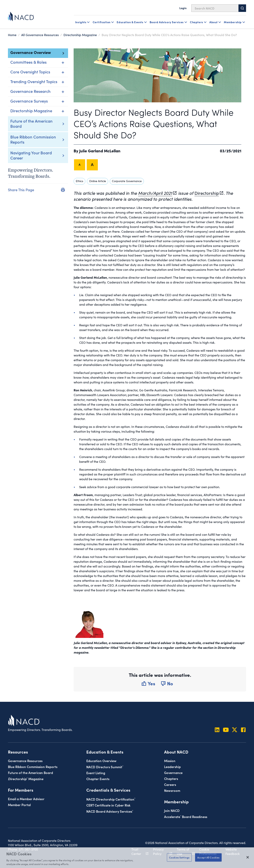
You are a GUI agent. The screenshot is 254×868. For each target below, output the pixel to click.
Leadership (172, 767)
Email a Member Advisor (26, 799)
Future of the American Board (31, 123)
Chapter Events (98, 779)
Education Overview (101, 761)
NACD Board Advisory (110, 811)
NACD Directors (105, 767)
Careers (170, 784)
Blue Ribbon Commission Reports (33, 139)
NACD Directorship (111, 799)
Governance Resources (25, 761)
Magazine (26, 779)
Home (12, 35)
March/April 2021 (155, 193)
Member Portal (19, 805)
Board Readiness (186, 817)
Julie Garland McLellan (100, 151)
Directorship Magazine (80, 35)
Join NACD (172, 810)
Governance (173, 772)
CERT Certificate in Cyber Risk (108, 805)
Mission (170, 761)
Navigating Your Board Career (31, 155)
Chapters (171, 778)
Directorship (207, 193)
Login (183, 8)
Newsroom (172, 790)
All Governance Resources (40, 35)
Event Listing (96, 773)
